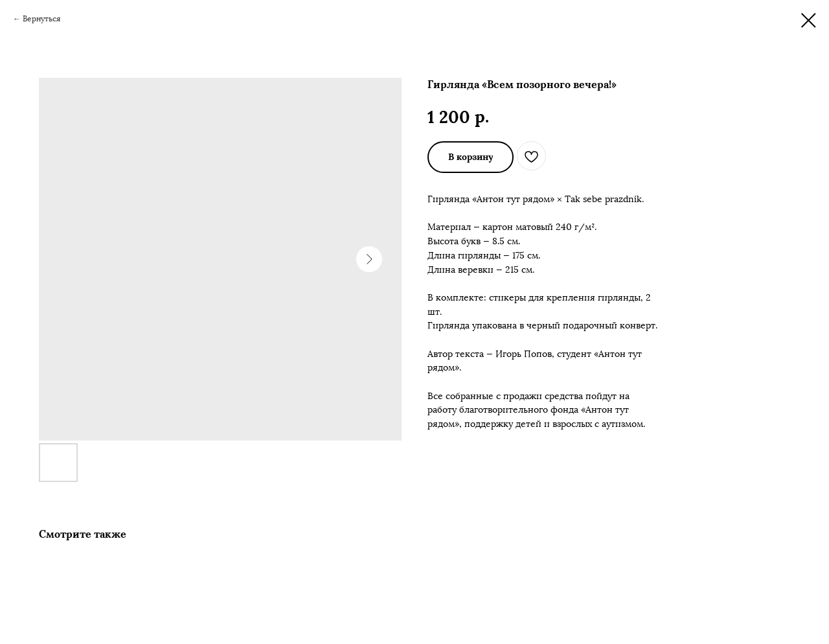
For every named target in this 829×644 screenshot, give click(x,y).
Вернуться (42, 19)
